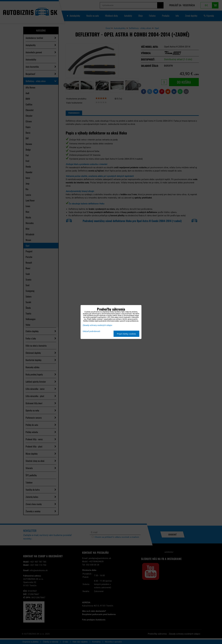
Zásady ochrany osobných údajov (97, 325)
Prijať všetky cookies (127, 334)
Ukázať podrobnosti (91, 331)
